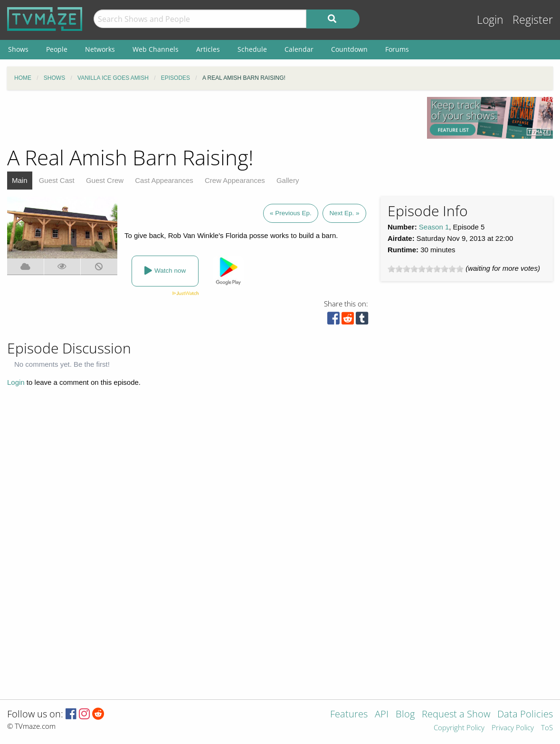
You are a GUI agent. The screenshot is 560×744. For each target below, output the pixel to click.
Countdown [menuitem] (349, 49)
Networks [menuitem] (100, 49)
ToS (547, 728)
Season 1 (434, 227)
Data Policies (525, 715)
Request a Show (456, 715)
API (382, 715)
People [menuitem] (57, 49)
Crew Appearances (235, 180)
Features (349, 715)
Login (490, 20)
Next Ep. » (344, 213)
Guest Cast (57, 180)
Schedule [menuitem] (252, 49)
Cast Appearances (164, 180)
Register (533, 20)
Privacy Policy (513, 728)
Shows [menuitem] (18, 49)
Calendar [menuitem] (299, 49)
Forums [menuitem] (397, 49)
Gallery (288, 180)
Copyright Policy (459, 728)
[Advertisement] (210, 118)
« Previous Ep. (291, 213)
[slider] (426, 269)
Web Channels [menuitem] (156, 49)
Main (20, 180)
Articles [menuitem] (208, 49)
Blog (405, 715)
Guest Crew (105, 180)
